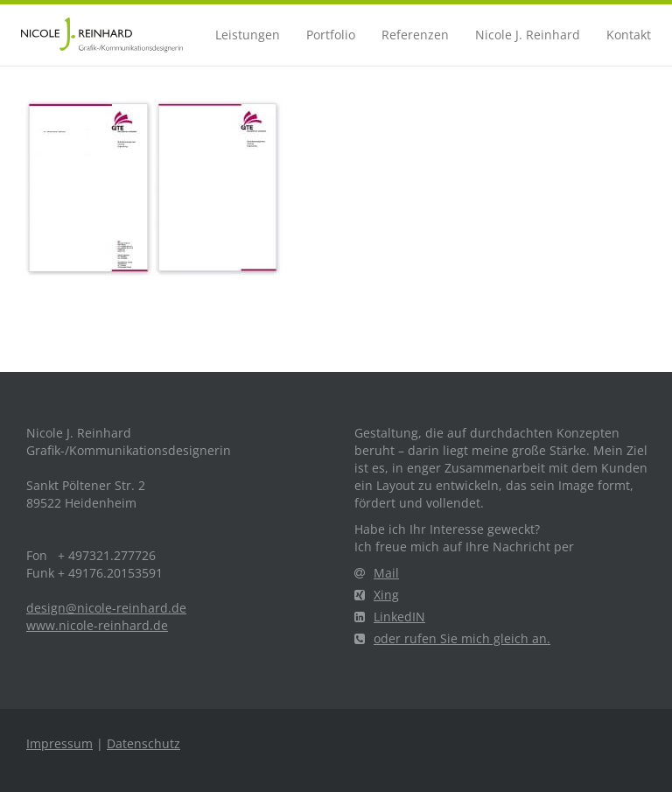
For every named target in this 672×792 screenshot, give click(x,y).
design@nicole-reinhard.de (106, 608)
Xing (377, 595)
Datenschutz (143, 743)
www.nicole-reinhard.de (97, 625)
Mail (377, 573)
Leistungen (248, 35)
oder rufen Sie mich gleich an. (452, 638)
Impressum (59, 743)
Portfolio (331, 35)
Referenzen (415, 35)
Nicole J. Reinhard (528, 35)
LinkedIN (390, 617)
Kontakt (629, 35)
